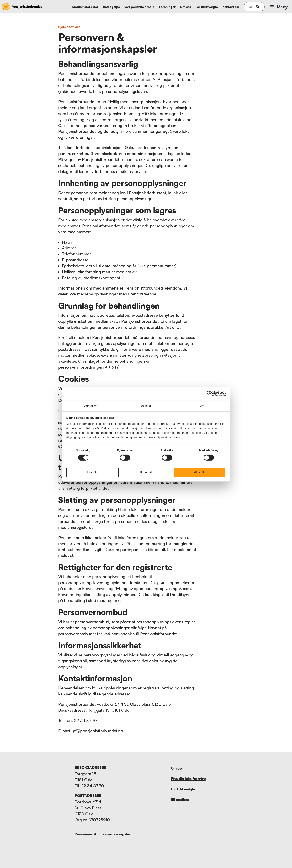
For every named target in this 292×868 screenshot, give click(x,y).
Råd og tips (111, 7)
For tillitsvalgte (207, 7)
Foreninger (167, 7)
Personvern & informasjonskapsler (103, 834)
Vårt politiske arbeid (139, 7)
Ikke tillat (92, 472)
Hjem (64, 27)
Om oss (185, 7)
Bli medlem (180, 800)
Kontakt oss (231, 7)
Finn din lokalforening (189, 779)
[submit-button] (258, 7)
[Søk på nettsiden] (251, 7)
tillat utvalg (146, 472)
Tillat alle (200, 472)
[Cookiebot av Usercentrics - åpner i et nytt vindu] (209, 393)
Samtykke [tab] (90, 405)
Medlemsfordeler (85, 7)
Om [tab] (202, 405)
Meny (278, 7)
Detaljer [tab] (146, 405)
